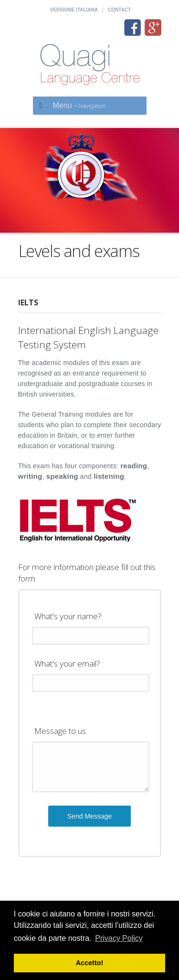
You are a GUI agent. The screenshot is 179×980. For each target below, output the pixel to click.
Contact (119, 10)
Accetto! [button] (90, 963)
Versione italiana (74, 10)
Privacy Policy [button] (119, 938)
